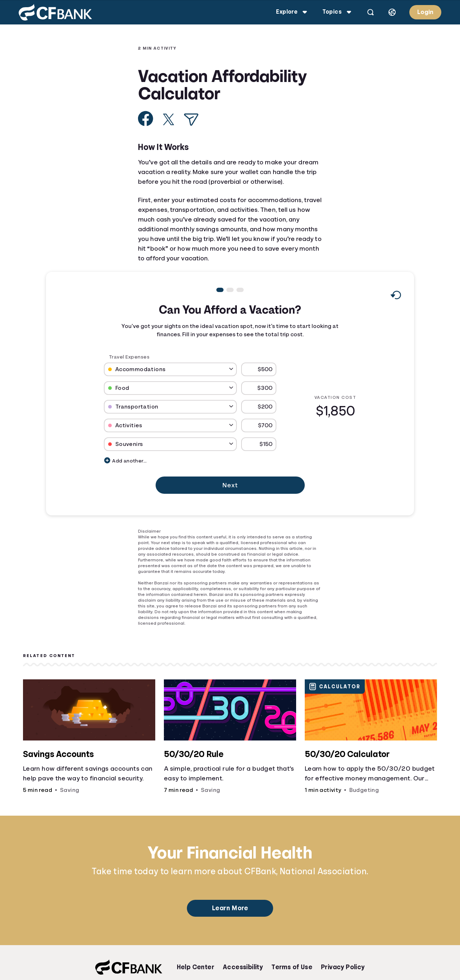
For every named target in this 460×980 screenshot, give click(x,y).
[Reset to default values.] (395, 297)
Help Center (195, 967)
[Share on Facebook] (146, 118)
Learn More (230, 908)
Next (230, 485)
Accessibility (243, 967)
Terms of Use (292, 967)
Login (425, 12)
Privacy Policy (343, 967)
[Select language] (392, 12)
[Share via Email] (191, 120)
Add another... (126, 461)
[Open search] (371, 12)
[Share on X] (169, 119)
